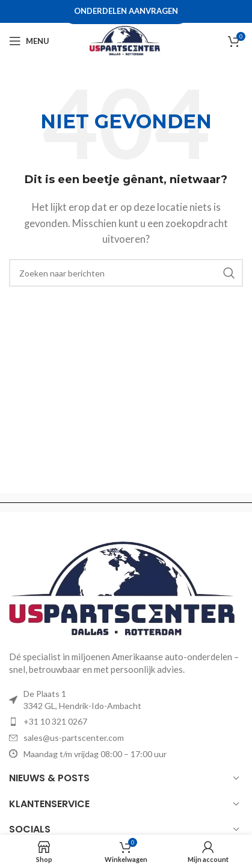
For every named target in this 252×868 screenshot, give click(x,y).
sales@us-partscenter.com (74, 738)
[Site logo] (126, 40)
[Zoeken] (126, 273)
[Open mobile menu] (29, 41)
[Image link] (126, 589)
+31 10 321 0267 (55, 721)
